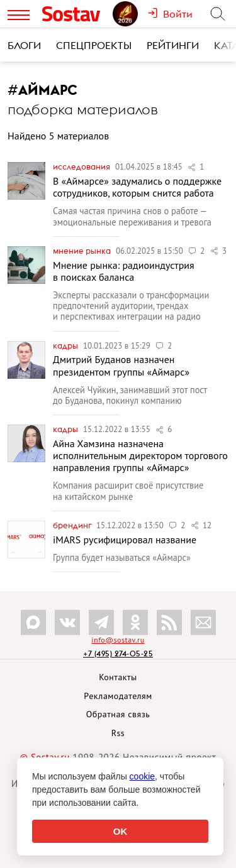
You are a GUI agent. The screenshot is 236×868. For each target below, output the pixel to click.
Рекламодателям (118, 696)
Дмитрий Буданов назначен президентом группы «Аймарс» (121, 365)
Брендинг (73, 525)
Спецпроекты (94, 45)
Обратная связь (118, 714)
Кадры (66, 345)
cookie (142, 776)
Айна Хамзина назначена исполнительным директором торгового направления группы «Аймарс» (140, 455)
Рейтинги (173, 45)
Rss (118, 733)
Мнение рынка (83, 251)
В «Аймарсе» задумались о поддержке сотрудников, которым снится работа (137, 187)
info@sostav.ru (118, 640)
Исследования (82, 166)
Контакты (118, 677)
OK (121, 831)
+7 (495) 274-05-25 (118, 654)
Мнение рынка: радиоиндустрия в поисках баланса (124, 271)
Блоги (24, 45)
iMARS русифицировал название (125, 540)
